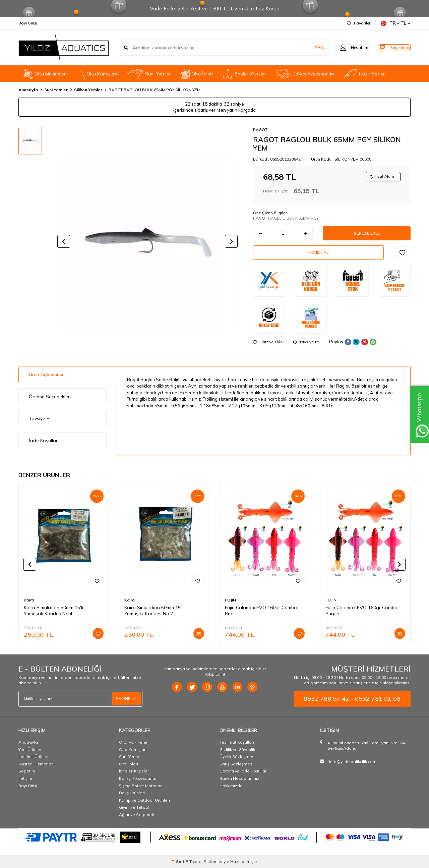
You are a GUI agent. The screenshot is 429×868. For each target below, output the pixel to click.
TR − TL (396, 23)
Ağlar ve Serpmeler (138, 815)
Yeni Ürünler (30, 749)
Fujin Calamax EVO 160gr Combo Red (261, 611)
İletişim (25, 778)
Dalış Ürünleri (132, 793)
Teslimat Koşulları (237, 742)
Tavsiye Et (306, 348)
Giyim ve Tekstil (134, 807)
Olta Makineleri (45, 74)
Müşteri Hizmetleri (36, 764)
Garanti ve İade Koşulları (243, 771)
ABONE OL (125, 699)
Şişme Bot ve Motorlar (140, 786)
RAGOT (260, 130)
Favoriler (359, 23)
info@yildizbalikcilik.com (353, 762)
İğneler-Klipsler (244, 74)
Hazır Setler (364, 74)
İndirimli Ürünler (34, 757)
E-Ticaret (194, 861)
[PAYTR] (214, 837)
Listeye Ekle (268, 348)
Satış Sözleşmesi (236, 764)
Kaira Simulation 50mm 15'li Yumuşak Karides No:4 (53, 611)
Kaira (29, 600)
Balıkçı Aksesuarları (305, 74)
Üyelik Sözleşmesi (237, 757)
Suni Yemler (149, 74)
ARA (306, 48)
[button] (64, 241)
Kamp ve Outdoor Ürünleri (144, 800)
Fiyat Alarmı (381, 177)
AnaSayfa (28, 742)
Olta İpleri (197, 74)
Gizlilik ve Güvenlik (237, 749)
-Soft (178, 861)
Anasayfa (28, 90)
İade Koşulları (44, 441)
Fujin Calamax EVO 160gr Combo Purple (361, 611)
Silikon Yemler (88, 90)
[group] (147, 241)
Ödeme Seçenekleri (50, 397)
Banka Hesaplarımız (239, 778)
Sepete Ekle (367, 236)
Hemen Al (318, 257)
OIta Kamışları (97, 74)
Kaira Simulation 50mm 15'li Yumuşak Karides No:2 (154, 611)
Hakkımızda (231, 786)
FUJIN (230, 600)
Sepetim (27, 771)
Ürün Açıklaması (46, 374)
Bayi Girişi (28, 23)
